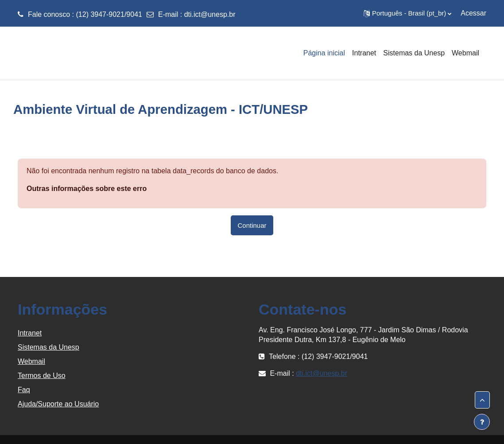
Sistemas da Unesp (48, 347)
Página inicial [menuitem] (324, 53)
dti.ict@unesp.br (210, 14)
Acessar (473, 13)
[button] (407, 13)
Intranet (30, 333)
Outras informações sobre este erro (87, 189)
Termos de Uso (42, 376)
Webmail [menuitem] (465, 53)
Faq (24, 390)
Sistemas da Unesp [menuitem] (414, 53)
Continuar (252, 225)
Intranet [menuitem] (364, 53)
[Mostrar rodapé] (482, 422)
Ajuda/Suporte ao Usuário (58, 404)
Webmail (31, 361)
